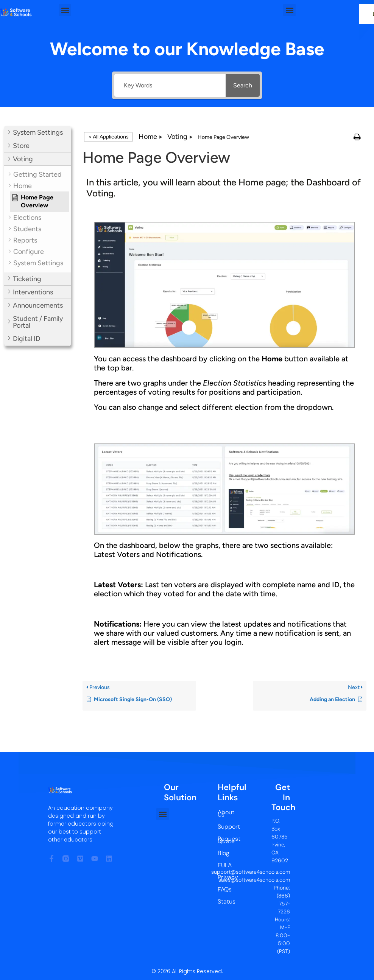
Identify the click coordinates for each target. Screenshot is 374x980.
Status (224, 901)
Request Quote (224, 840)
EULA (224, 865)
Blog (224, 853)
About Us (224, 813)
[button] (65, 10)
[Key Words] (168, 85)
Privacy (224, 877)
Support (224, 827)
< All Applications (108, 137)
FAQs (224, 889)
